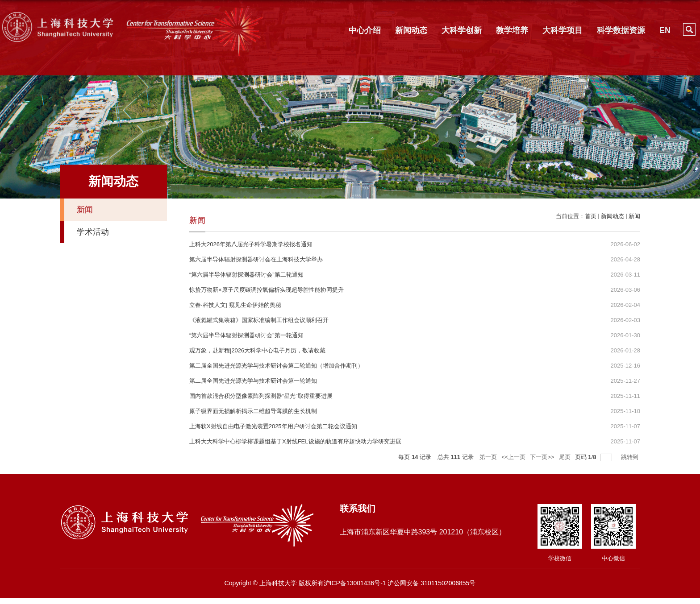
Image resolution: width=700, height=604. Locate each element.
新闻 (634, 216)
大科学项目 (562, 30)
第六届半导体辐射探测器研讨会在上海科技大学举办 (256, 259)
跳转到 (631, 457)
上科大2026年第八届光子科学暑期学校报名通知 (251, 244)
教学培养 (512, 30)
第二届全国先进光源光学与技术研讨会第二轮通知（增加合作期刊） (276, 366)
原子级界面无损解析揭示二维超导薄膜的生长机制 (253, 411)
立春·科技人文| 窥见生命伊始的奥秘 (235, 305)
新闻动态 (411, 30)
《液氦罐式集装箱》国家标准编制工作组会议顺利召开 (259, 320)
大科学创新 (462, 30)
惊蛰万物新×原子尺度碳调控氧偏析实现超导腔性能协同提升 (267, 290)
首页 (591, 216)
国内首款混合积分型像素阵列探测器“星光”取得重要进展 (261, 396)
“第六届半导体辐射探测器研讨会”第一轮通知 (246, 335)
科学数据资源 (621, 30)
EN (665, 30)
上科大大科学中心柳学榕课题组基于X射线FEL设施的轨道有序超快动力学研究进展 (295, 441)
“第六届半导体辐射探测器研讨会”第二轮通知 (246, 275)
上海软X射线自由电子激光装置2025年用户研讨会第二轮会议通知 (273, 426)
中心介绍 (365, 30)
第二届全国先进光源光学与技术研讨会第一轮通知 (253, 381)
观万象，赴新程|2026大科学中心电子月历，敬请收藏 (257, 350)
